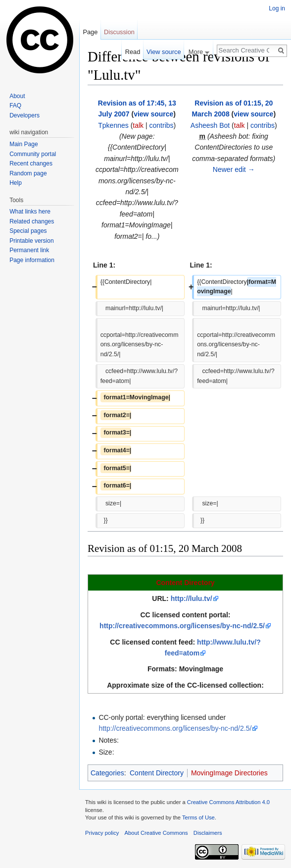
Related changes (32, 221)
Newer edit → (234, 169)
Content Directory (185, 583)
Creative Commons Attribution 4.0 (228, 802)
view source (153, 114)
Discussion (119, 32)
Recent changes (31, 163)
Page (90, 32)
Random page (28, 173)
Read (133, 52)
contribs (162, 125)
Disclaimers (208, 833)
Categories (107, 773)
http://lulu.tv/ (192, 598)
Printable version (31, 241)
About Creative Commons (156, 833)
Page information (32, 260)
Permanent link (29, 250)
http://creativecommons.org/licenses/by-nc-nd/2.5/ (182, 626)
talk (138, 125)
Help (16, 183)
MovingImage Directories (229, 773)
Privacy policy (102, 833)
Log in (277, 8)
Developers (24, 115)
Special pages (28, 231)
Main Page (24, 144)
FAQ (15, 106)
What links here (30, 212)
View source (164, 52)
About (17, 96)
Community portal (33, 154)
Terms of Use (198, 817)
